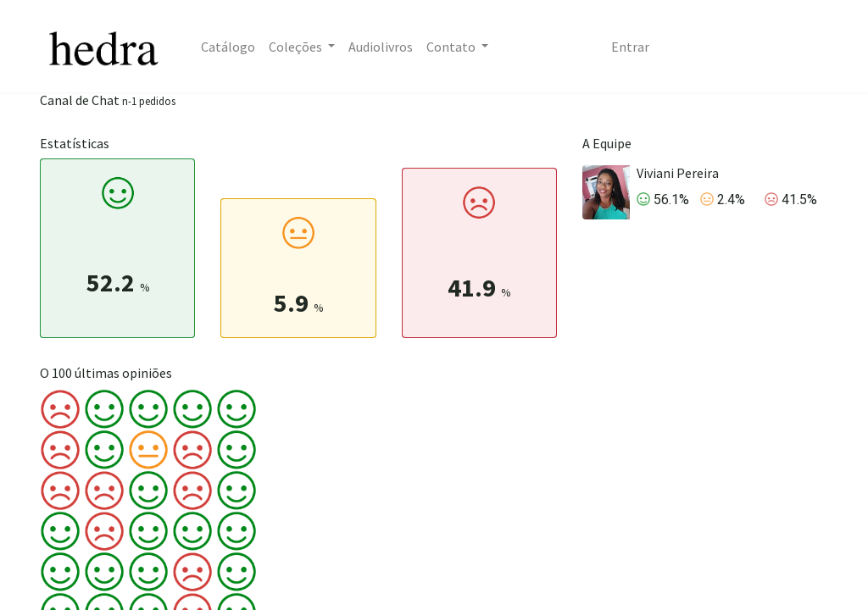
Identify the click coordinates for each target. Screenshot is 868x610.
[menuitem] (228, 47)
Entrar (630, 47)
